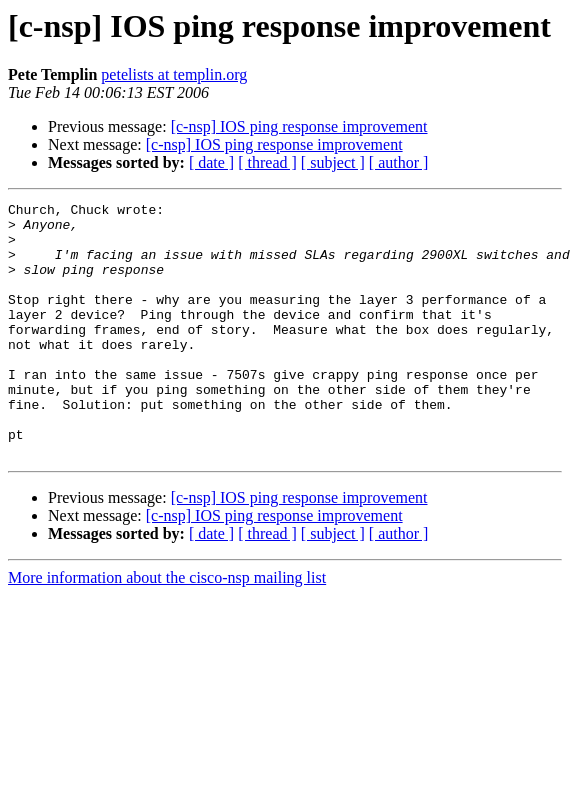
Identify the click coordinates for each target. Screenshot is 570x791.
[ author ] (399, 162)
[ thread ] (267, 162)
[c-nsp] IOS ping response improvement (299, 126)
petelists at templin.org (174, 74)
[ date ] (211, 162)
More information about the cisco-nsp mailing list (167, 628)
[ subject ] (333, 162)
